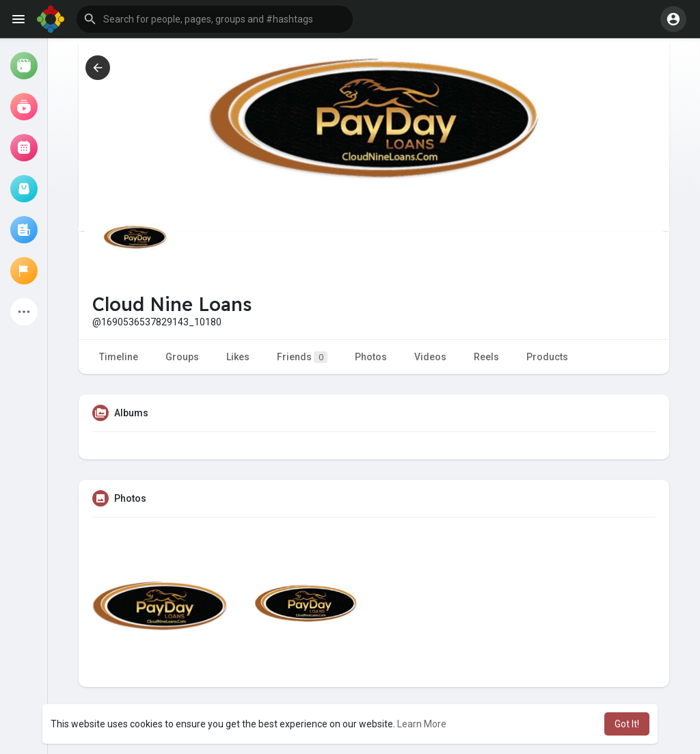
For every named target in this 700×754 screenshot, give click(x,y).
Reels (486, 357)
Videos (430, 357)
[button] (215, 19)
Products (547, 357)
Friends (302, 357)
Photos (371, 357)
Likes (238, 357)
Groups (182, 357)
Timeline (119, 357)
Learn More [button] (422, 724)
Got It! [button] (627, 724)
